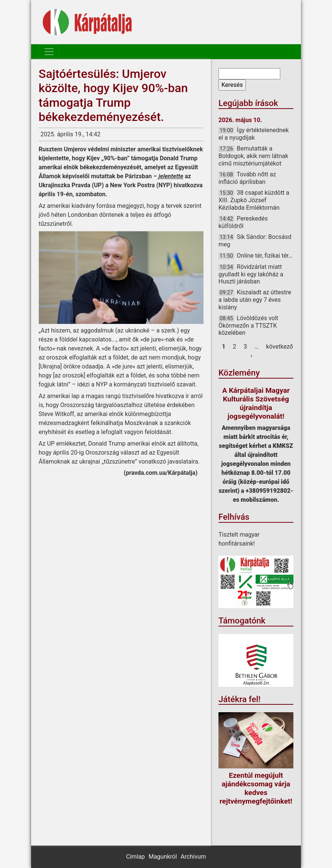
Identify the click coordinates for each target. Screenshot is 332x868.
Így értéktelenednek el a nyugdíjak (254, 134)
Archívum (193, 857)
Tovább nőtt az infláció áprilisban (247, 178)
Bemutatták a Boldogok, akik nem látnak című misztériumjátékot (253, 156)
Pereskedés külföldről (243, 222)
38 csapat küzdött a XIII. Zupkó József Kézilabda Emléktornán (254, 200)
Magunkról (163, 857)
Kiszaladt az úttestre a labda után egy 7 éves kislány (255, 300)
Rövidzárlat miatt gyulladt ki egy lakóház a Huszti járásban (251, 274)
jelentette (171, 176)
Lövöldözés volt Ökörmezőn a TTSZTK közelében (248, 325)
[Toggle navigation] (49, 52)
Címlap (135, 857)
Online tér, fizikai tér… (265, 256)
